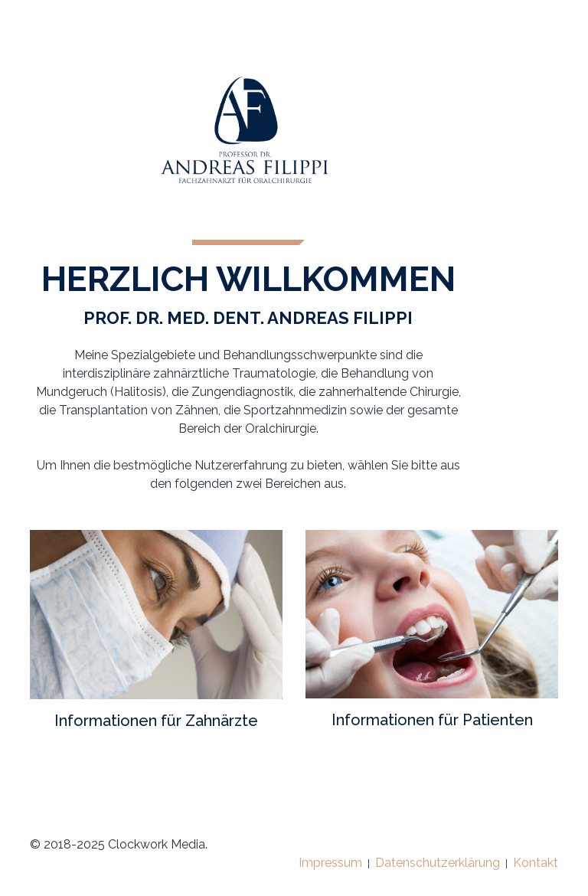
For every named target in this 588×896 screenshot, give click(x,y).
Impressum (330, 863)
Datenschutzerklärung (438, 863)
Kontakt (536, 863)
